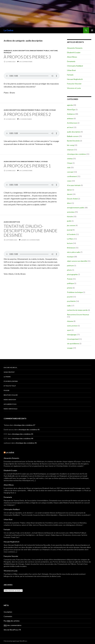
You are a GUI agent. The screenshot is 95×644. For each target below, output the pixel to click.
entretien (71, 212)
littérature (71, 248)
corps (69, 181)
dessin (70, 194)
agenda (70, 105)
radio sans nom (10, 400)
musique (7, 53)
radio (69, 306)
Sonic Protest (9, 372)
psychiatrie (71, 301)
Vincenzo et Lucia (74, 88)
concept (70, 172)
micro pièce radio (74, 252)
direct (69, 203)
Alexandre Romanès (75, 48)
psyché (70, 297)
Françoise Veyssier (74, 84)
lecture (70, 243)
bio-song (70, 145)
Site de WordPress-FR (12, 630)
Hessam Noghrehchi (75, 79)
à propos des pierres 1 (27, 166)
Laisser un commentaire (30, 240)
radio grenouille (11, 409)
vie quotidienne (73, 343)
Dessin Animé (72, 199)
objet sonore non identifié (77, 261)
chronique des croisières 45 (29, 430)
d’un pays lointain (11, 381)
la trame (7, 377)
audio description (21, 51)
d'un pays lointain (74, 185)
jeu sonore (71, 225)
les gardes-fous (10, 404)
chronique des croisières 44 (23, 438)
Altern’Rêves (72, 57)
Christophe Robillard (75, 66)
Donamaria (71, 61)
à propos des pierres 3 (27, 57)
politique (70, 283)
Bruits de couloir (11, 395)
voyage (52, 110)
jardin (69, 221)
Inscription (8, 612)
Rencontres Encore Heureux (78, 315)
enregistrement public (40, 51)
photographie (72, 274)
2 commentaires (25, 119)
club (69, 167)
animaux (70, 118)
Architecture (72, 123)
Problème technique (75, 292)
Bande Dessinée (73, 141)
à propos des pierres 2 (27, 114)
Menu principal (92, 30)
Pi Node (7, 390)
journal (70, 230)
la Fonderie (71, 234)
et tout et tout (10, 386)
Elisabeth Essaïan (74, 52)
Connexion (8, 616)
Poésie (70, 279)
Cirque (70, 163)
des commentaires (13, 625)
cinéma (70, 159)
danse (69, 190)
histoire (54, 51)
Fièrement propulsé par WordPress (15, 641)
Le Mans (70, 239)
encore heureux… (11, 367)
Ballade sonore (73, 136)
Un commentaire (26, 62)
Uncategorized (73, 339)
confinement (72, 176)
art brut (70, 127)
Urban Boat (71, 70)
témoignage (72, 335)
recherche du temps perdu (77, 310)
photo (69, 270)
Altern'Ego (71, 109)
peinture (70, 265)
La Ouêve (8, 30)
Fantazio (70, 75)
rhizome (70, 321)
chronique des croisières (77, 154)
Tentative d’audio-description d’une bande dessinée (31, 231)
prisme (70, 288)
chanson (70, 150)
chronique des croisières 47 (24, 425)
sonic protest (72, 326)
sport (69, 330)
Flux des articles (12, 621)
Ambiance (8, 51)
